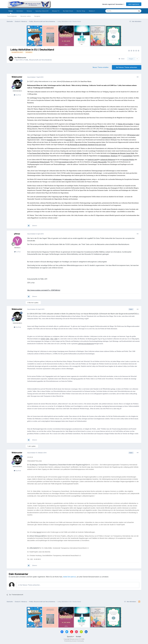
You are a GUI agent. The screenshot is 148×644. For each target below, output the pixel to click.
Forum (11, 12)
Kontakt (78, 637)
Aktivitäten (20, 11)
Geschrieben (35, 77)
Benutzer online (26, 16)
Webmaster (22, 58)
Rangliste (37, 16)
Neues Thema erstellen (101, 67)
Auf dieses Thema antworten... (29, 585)
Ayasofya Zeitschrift (42, 11)
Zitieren (35, 226)
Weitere (92, 11)
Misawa (29, 11)
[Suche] (115, 11)
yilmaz (17, 234)
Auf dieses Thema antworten (127, 67)
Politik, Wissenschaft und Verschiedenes (38, 60)
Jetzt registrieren (134, 4)
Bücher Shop (81, 11)
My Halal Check (68, 11)
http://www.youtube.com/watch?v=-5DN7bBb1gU (44, 290)
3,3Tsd (17, 252)
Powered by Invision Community (74, 641)
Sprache (71, 637)
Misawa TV (56, 11)
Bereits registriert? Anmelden (113, 4)
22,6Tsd (17, 95)
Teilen (122, 59)
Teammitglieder (12, 16)
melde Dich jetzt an (69, 577)
